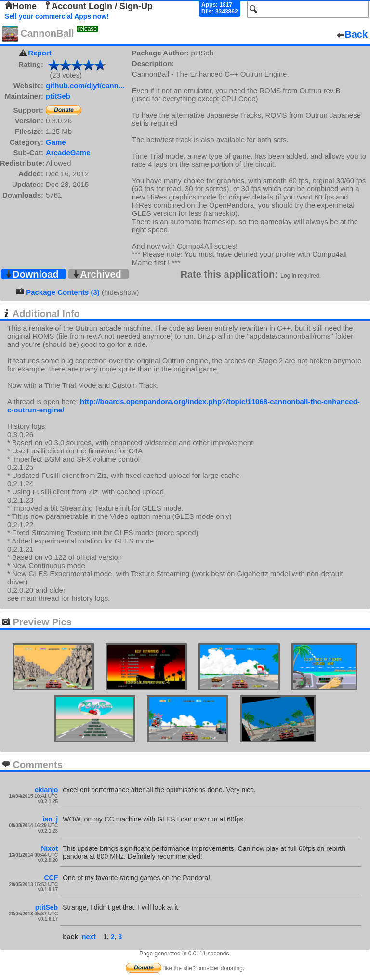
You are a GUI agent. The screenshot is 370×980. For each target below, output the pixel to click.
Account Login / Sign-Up (98, 6)
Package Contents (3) (63, 292)
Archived (97, 274)
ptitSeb (58, 96)
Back (352, 34)
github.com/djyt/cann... (85, 86)
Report (40, 53)
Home (21, 6)
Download (32, 274)
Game (56, 142)
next (89, 937)
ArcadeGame (68, 152)
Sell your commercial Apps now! (57, 16)
